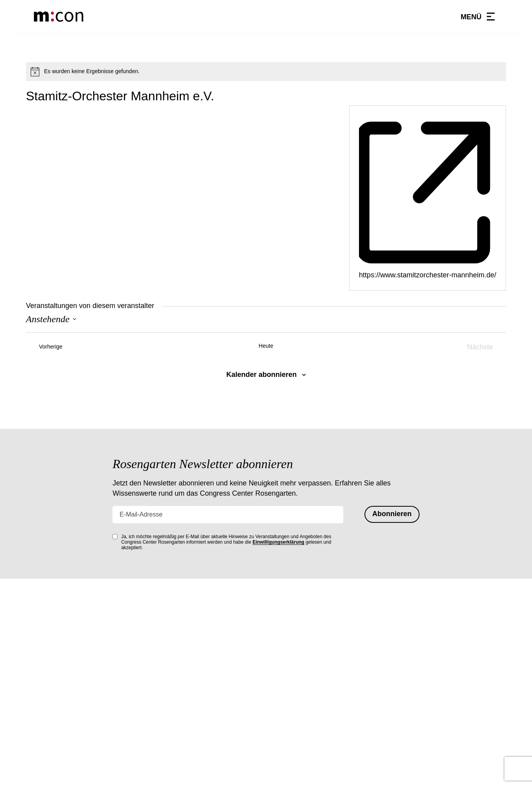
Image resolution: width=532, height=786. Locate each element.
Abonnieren (392, 514)
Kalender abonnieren (261, 375)
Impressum (286, 726)
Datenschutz (288, 713)
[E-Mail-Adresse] (228, 515)
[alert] (266, 72)
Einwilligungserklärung (278, 542)
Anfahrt (281, 700)
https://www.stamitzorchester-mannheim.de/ (428, 275)
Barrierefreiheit (292, 739)
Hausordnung (290, 674)
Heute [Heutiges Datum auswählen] (266, 346)
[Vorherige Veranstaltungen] (44, 347)
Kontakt (281, 687)
